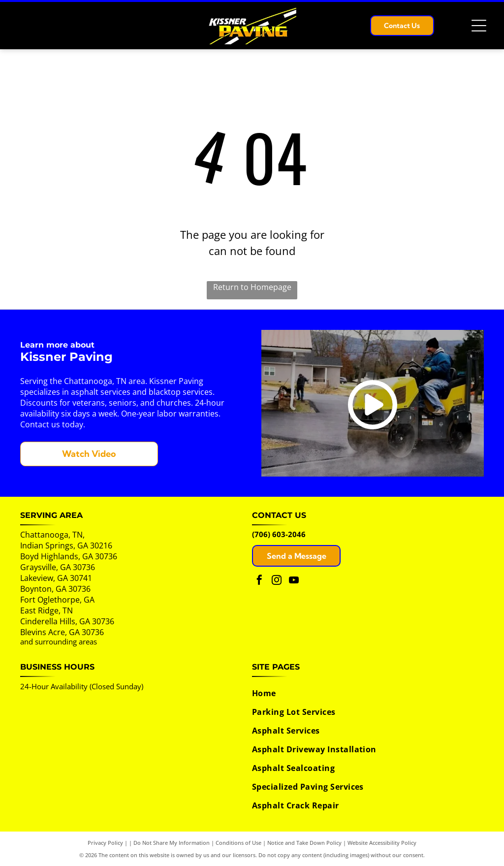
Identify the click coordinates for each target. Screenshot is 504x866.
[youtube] (294, 581)
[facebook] (259, 581)
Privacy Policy (105, 843)
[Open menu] (479, 26)
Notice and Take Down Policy (304, 843)
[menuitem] (363, 693)
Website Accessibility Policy (382, 843)
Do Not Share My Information (172, 843)
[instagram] (277, 581)
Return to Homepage (252, 287)
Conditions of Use (238, 843)
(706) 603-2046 (279, 534)
